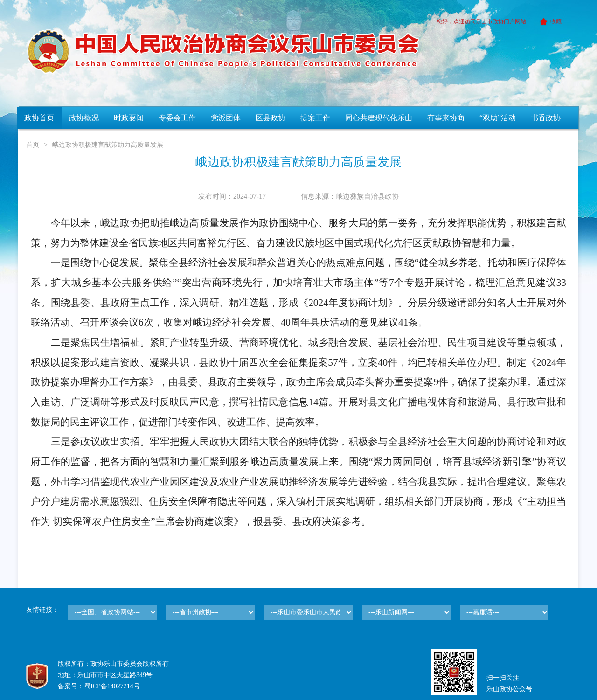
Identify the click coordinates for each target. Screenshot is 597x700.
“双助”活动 (498, 118)
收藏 (549, 21)
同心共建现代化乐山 (379, 118)
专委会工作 (177, 118)
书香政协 (546, 118)
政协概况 (84, 118)
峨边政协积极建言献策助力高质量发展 (108, 145)
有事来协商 (446, 118)
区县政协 (271, 118)
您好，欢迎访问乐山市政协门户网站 (481, 21)
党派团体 (226, 118)
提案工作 (315, 118)
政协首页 (39, 118)
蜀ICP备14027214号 (112, 686)
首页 (33, 145)
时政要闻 (129, 118)
